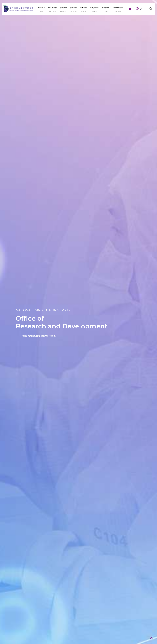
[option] (13, 322)
